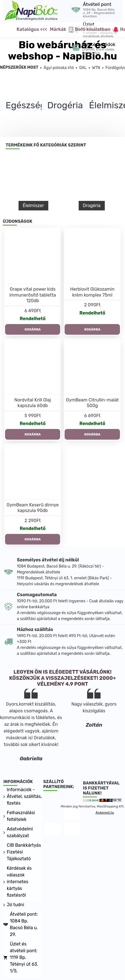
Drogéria (92, 206)
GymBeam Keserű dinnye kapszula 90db (33, 508)
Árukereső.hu (105, 813)
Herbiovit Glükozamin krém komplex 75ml (92, 292)
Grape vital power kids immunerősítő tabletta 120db (33, 295)
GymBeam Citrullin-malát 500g (92, 403)
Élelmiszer (33, 206)
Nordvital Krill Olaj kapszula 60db (33, 403)
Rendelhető (33, 319)
